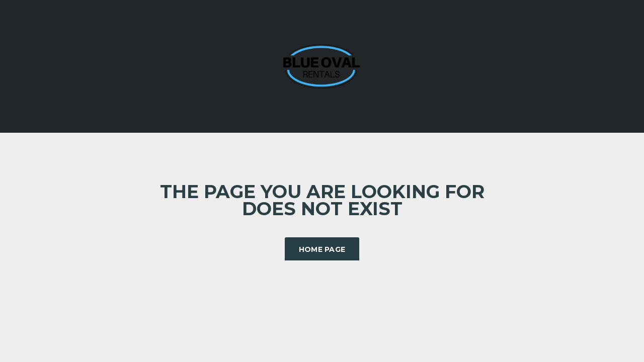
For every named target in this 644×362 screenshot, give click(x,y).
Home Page (322, 249)
